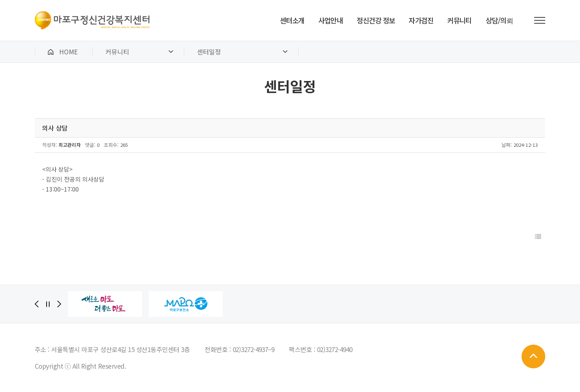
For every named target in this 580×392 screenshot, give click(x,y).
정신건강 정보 (376, 20)
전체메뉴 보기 (540, 20)
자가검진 (421, 20)
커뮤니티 (459, 20)
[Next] (59, 304)
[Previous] (37, 304)
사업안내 (331, 20)
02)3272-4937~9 (254, 349)
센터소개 (292, 20)
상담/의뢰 (499, 20)
